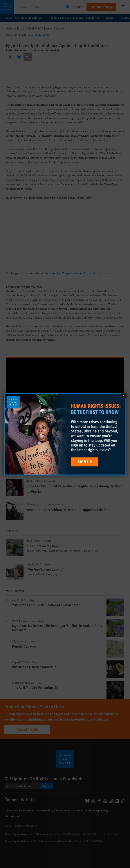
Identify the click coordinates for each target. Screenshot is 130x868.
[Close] (124, 395)
